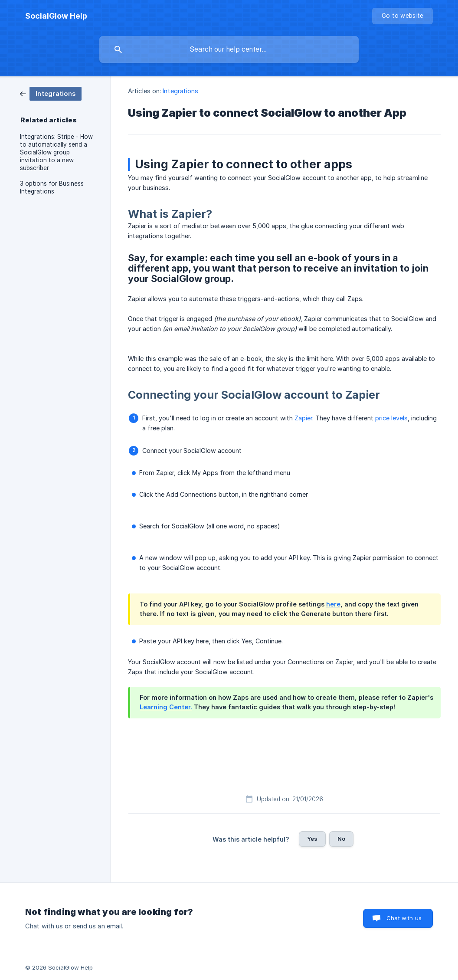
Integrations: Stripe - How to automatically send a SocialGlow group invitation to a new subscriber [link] (56, 152)
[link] (51, 93)
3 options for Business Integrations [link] (52, 187)
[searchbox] (229, 49)
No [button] (341, 839)
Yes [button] (312, 839)
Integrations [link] (180, 91)
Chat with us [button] (404, 918)
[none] (56, 16)
